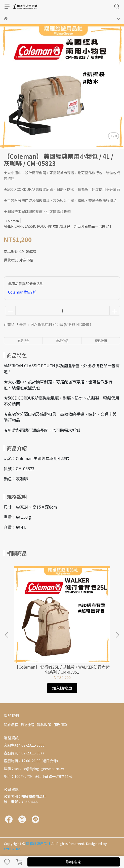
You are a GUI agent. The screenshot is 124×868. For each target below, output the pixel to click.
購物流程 (27, 725)
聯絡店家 (74, 862)
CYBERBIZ (12, 849)
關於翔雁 (11, 725)
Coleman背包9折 (22, 292)
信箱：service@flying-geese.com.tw (34, 769)
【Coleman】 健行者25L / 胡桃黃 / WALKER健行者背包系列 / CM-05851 (62, 669)
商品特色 (23, 341)
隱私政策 (44, 725)
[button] (117, 635)
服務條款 (61, 725)
